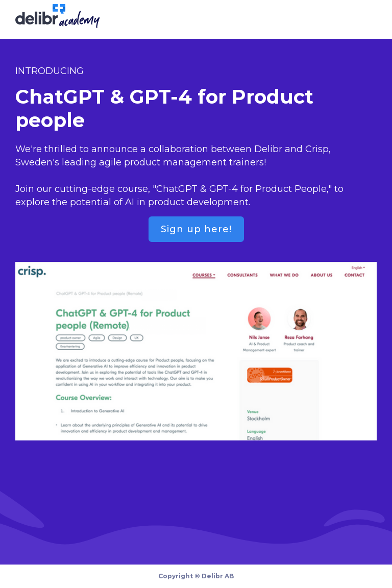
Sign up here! (196, 229)
